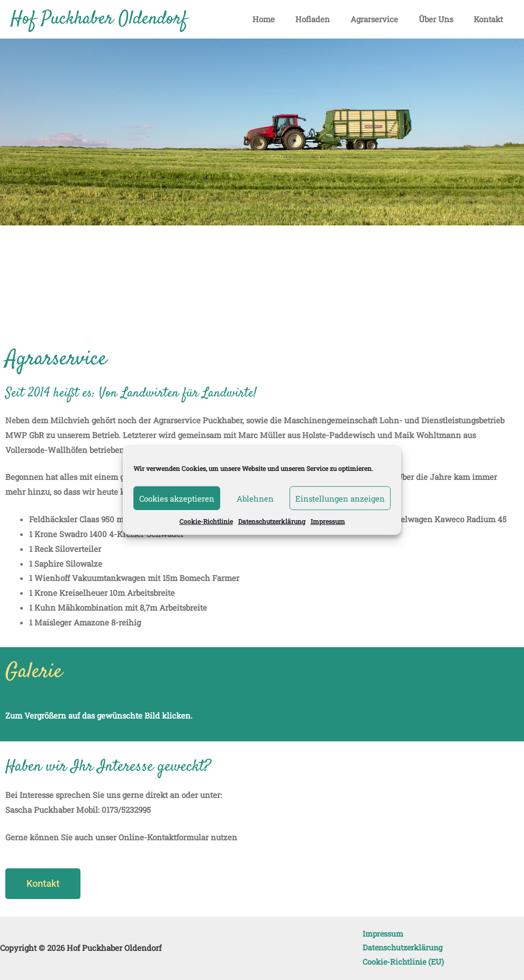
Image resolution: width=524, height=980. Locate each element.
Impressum (328, 521)
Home (285, 19)
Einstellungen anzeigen (340, 498)
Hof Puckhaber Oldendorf (99, 19)
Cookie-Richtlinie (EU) (400, 961)
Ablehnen (255, 498)
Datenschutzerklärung (272, 521)
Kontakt (491, 19)
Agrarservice (386, 19)
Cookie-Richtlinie (206, 521)
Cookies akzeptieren (177, 498)
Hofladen (329, 19)
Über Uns (443, 19)
